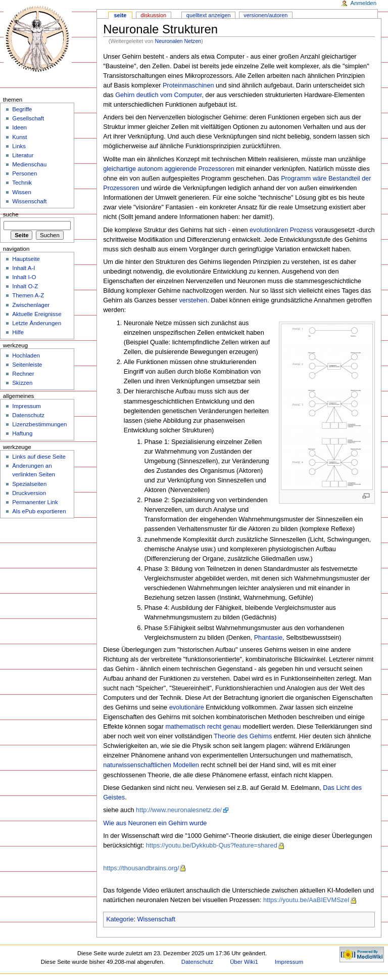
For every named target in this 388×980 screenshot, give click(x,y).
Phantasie (268, 638)
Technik (22, 183)
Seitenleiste (27, 365)
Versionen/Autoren (265, 15)
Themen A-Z (28, 295)
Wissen (22, 192)
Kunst (19, 137)
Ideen (19, 127)
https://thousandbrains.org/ (141, 868)
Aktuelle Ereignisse (37, 314)
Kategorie (120, 919)
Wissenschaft (156, 919)
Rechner (23, 374)
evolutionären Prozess (281, 230)
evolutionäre (187, 707)
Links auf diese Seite (39, 457)
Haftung (22, 433)
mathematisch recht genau (203, 727)
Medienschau (29, 164)
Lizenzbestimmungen (39, 424)
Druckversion (29, 493)
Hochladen (26, 355)
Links (19, 146)
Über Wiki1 (244, 962)
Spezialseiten (29, 484)
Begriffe (22, 109)
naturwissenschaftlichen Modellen (151, 765)
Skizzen (22, 383)
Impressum (27, 406)
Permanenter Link (35, 502)
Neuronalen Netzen (178, 41)
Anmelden (364, 3)
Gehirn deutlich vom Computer (158, 95)
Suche (11, 214)
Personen (25, 173)
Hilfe (18, 332)
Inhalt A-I (23, 268)
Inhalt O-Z (25, 286)
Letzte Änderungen (37, 323)
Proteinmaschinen (188, 85)
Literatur (23, 155)
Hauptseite (26, 259)
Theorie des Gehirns (243, 736)
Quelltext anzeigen (209, 15)
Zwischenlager (31, 305)
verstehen (193, 300)
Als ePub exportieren (39, 511)
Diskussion (153, 15)
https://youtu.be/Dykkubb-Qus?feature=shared (212, 845)
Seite (120, 15)
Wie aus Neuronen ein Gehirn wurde (155, 823)
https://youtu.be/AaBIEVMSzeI (306, 900)
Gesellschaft (28, 118)
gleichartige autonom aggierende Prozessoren (169, 169)
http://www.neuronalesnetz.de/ (179, 810)
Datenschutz (28, 415)
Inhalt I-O (24, 277)
